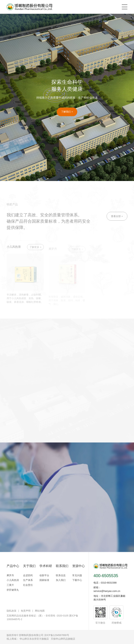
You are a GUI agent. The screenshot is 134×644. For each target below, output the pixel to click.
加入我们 (61, 580)
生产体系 (28, 580)
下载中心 (77, 580)
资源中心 (79, 566)
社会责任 (28, 585)
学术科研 (46, 566)
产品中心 (13, 566)
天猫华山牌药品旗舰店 (63, 639)
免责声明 (26, 611)
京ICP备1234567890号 (57, 635)
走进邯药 (28, 575)
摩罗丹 (10, 575)
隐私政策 (12, 611)
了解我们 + (67, 112)
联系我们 (62, 566)
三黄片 (10, 585)
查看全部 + (117, 221)
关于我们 (29, 566)
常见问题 (77, 575)
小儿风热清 (13, 580)
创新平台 (44, 575)
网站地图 (40, 611)
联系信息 (61, 575)
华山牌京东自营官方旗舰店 (34, 639)
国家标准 (44, 580)
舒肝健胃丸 (13, 590)
